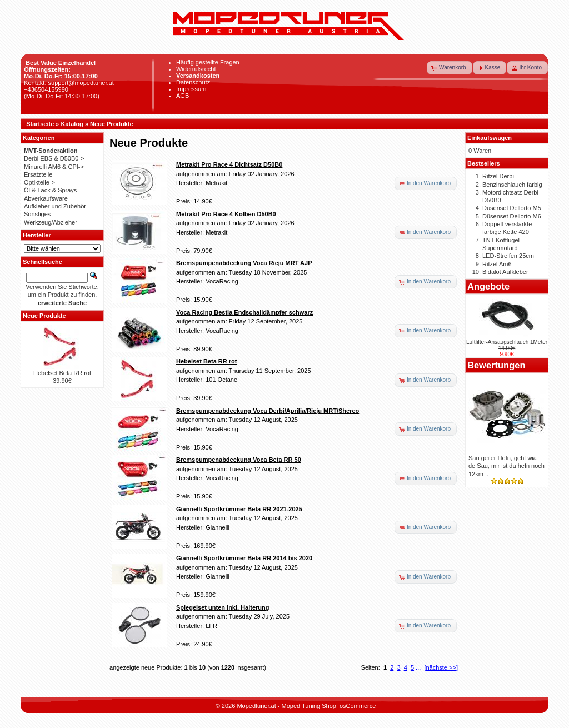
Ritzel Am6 (497, 264)
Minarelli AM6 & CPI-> (54, 167)
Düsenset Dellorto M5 (512, 208)
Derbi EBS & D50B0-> (54, 158)
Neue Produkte (112, 124)
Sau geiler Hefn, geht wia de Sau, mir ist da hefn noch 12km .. (506, 466)
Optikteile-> (39, 182)
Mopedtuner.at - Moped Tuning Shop (286, 706)
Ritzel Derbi (498, 176)
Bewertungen (496, 365)
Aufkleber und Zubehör (55, 206)
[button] (450, 68)
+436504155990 (46, 89)
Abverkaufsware (46, 198)
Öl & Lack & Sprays (50, 190)
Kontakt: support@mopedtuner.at (69, 83)
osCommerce (358, 706)
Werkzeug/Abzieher (51, 222)
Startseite (40, 124)
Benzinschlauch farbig (512, 185)
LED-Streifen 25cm (508, 256)
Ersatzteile (38, 174)
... (418, 667)
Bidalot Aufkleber (505, 272)
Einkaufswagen (490, 138)
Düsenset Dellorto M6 (512, 216)
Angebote (488, 286)
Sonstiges (37, 214)
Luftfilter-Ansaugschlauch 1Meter (507, 342)
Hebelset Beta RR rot (62, 373)
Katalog (72, 124)
